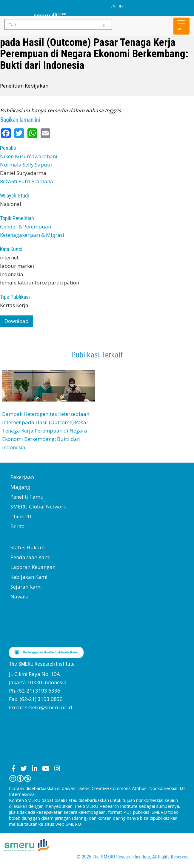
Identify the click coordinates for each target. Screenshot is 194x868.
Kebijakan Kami (29, 577)
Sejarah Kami (26, 587)
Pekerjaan (22, 477)
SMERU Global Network (38, 507)
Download (17, 321)
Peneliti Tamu (27, 497)
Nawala (20, 596)
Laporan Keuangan (33, 567)
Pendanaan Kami (31, 557)
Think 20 (21, 516)
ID (121, 6)
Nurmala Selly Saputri (26, 165)
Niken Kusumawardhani (29, 156)
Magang (20, 487)
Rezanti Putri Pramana (27, 181)
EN (113, 6)
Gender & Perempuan (26, 227)
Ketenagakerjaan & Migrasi (32, 235)
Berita (18, 526)
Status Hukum (27, 547)
